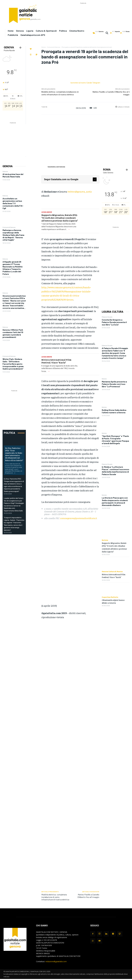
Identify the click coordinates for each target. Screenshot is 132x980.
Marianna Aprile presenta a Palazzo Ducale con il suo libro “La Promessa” (114, 384)
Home (43, 47)
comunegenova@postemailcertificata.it (78, 518)
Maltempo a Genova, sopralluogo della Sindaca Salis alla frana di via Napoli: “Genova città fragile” (13, 235)
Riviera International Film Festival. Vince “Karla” (56, 361)
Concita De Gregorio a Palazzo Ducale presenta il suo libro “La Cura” (114, 322)
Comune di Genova (9, 227)
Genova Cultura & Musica (112, 571)
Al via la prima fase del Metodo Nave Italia (13, 175)
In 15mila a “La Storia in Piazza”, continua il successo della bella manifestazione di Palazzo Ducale (115, 471)
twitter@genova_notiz (80, 191)
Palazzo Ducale (107, 317)
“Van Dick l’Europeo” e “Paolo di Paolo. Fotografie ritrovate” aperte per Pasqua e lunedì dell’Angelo (115, 440)
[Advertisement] (83, 10)
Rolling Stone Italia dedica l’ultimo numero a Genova (114, 411)
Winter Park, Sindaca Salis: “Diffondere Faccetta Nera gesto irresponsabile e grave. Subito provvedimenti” (13, 364)
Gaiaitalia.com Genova (56, 167)
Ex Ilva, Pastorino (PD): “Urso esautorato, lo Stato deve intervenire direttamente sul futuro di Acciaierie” (14, 454)
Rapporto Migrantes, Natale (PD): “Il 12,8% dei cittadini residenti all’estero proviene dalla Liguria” (60, 218)
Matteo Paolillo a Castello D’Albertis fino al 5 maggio (88, 896)
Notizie (104, 379)
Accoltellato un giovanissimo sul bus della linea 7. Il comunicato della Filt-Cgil (13, 203)
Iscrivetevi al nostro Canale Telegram (85, 83)
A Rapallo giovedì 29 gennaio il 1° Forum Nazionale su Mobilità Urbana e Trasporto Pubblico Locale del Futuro (12, 268)
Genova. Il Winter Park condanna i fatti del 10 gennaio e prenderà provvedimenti (13, 333)
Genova (5, 171)
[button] (107, 33)
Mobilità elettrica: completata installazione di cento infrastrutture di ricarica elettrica (55, 897)
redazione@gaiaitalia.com (56, 961)
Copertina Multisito (110, 597)
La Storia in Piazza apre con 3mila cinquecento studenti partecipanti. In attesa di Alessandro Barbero (115, 501)
